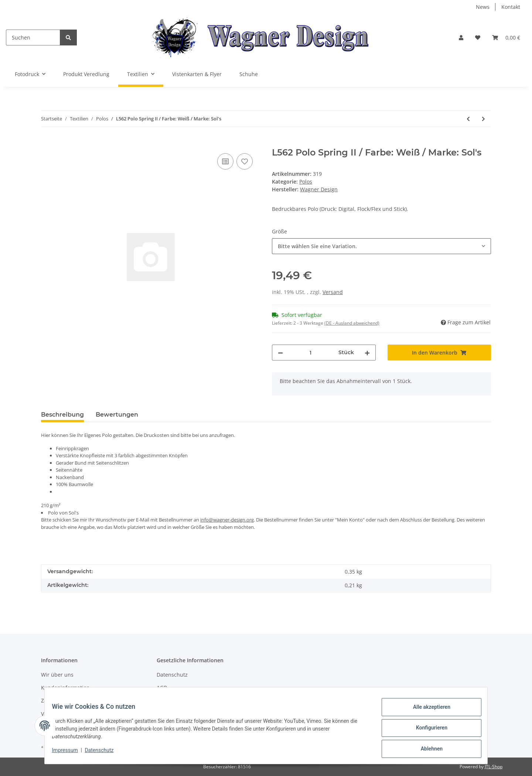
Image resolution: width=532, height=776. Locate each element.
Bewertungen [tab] (117, 415)
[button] (461, 37)
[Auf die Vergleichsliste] (225, 161)
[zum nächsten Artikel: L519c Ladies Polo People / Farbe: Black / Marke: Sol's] (483, 119)
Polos (306, 182)
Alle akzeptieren (427, 711)
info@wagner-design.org (227, 520)
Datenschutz (172, 675)
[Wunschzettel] (478, 37)
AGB (162, 688)
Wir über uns (57, 675)
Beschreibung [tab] (62, 415)
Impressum (69, 753)
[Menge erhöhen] (367, 353)
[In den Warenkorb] (47, 143)
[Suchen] (33, 37)
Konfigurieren (427, 731)
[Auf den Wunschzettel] (245, 161)
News (483, 7)
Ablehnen (427, 750)
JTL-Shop (494, 767)
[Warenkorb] (506, 37)
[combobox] (381, 246)
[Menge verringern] (280, 353)
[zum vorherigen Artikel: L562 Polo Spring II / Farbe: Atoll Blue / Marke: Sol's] (468, 119)
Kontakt (511, 7)
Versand (333, 292)
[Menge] (311, 353)
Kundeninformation (65, 688)
